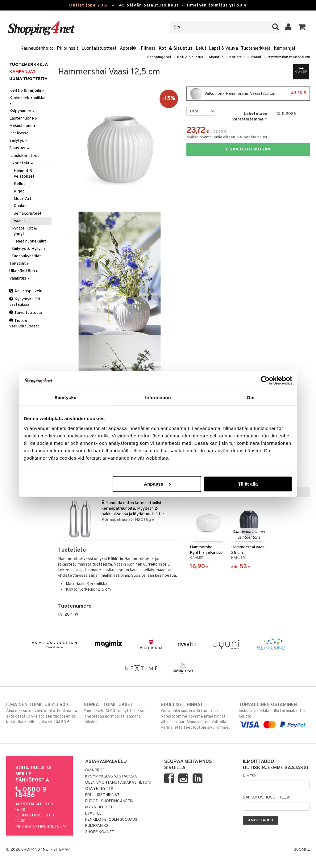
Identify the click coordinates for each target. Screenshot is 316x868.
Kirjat (19, 191)
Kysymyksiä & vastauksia (25, 302)
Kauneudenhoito (37, 49)
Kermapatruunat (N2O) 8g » (128, 520)
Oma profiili (97, 770)
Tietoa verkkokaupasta (24, 324)
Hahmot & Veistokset (24, 174)
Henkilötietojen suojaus (111, 820)
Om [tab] (250, 397)
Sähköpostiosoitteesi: (266, 798)
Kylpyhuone (22, 111)
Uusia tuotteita (28, 79)
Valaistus (20, 278)
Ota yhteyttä (99, 789)
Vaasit (256, 57)
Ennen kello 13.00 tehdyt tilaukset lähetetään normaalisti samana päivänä (119, 713)
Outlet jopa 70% (88, 5)
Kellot (19, 184)
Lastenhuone (24, 118)
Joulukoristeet (25, 156)
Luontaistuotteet (99, 49)
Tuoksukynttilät (26, 256)
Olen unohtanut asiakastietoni (118, 783)
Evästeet (95, 814)
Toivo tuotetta (26, 313)
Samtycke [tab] (66, 397)
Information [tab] (158, 397)
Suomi (302, 850)
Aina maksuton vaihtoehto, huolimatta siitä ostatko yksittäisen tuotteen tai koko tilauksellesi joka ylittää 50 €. (42, 713)
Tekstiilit (20, 264)
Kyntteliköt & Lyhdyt (24, 231)
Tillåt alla (248, 484)
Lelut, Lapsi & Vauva (217, 49)
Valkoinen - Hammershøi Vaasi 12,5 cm (248, 94)
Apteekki (129, 49)
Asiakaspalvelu (26, 291)
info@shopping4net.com (41, 827)
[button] (302, 27)
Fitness (148, 49)
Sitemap (61, 850)
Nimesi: (249, 776)
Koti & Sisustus (176, 49)
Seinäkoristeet (28, 214)
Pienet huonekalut (29, 241)
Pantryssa (19, 133)
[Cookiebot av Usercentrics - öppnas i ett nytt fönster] (265, 381)
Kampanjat (285, 49)
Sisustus (216, 57)
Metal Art (23, 199)
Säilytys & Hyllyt (29, 249)
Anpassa (157, 484)
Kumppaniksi (97, 826)
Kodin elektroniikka (28, 100)
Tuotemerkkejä (256, 49)
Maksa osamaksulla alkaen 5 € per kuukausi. (227, 137)
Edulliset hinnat (102, 795)
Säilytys (19, 141)
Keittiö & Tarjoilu (27, 91)
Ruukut (20, 206)
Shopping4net (159, 57)
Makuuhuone (23, 126)
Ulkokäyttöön (24, 271)
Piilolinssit (68, 49)
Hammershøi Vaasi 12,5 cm (289, 57)
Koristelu (237, 57)
